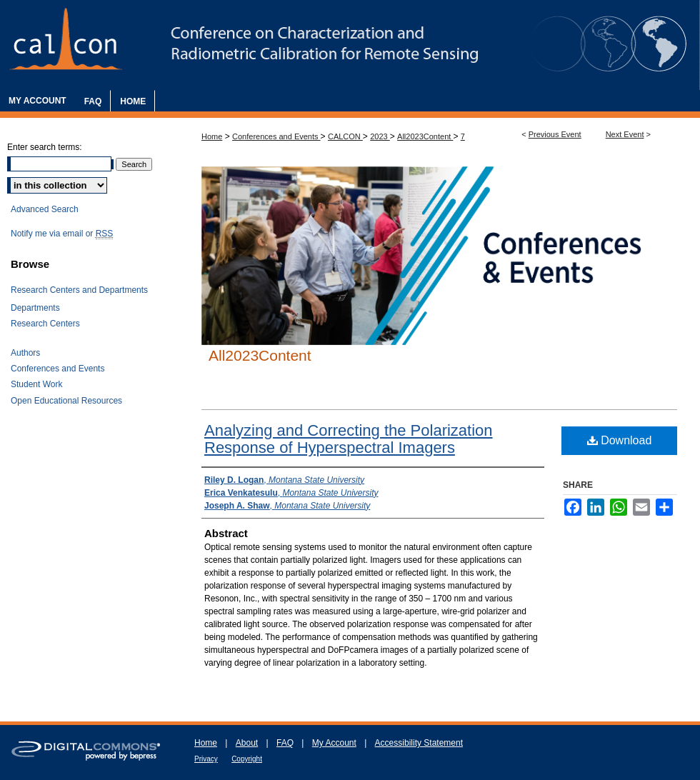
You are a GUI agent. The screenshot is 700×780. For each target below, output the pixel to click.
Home (212, 136)
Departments (35, 308)
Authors (25, 353)
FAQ (285, 743)
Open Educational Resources (66, 401)
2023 (380, 136)
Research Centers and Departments (79, 290)
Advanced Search (45, 209)
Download (620, 440)
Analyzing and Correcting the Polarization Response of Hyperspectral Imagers (349, 439)
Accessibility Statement (419, 743)
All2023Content (425, 136)
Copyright (247, 759)
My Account (334, 743)
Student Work (36, 384)
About (247, 743)
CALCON (345, 136)
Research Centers (45, 324)
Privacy (206, 759)
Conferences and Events (276, 136)
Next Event (625, 134)
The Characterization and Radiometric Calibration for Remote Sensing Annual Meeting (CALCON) (350, 45)
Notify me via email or (62, 234)
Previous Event (555, 134)
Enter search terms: (45, 147)
